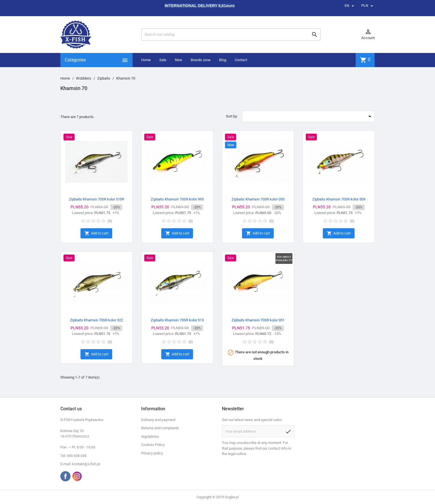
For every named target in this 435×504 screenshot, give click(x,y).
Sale (163, 60)
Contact (241, 60)
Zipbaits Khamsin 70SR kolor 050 (258, 199)
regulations (150, 436)
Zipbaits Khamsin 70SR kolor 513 (177, 320)
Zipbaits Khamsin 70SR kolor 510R (96, 199)
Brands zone (201, 60)
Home (146, 60)
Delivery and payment (158, 420)
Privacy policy (152, 453)
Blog (223, 60)
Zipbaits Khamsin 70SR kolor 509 (339, 199)
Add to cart (96, 233)
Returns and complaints (160, 428)
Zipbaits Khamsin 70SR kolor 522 (96, 320)
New (179, 60)
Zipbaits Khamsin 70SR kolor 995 (177, 199)
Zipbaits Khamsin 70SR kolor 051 (258, 320)
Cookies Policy (153, 445)
